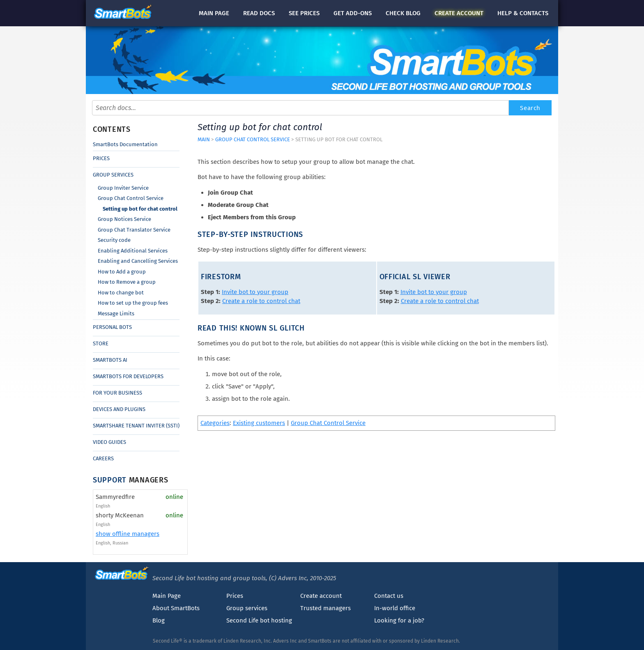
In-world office (395, 608)
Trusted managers (325, 608)
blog (403, 13)
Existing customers (259, 423)
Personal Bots (112, 327)
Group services (247, 608)
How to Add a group (122, 272)
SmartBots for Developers (128, 376)
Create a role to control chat (261, 301)
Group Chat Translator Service (134, 230)
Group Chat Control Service (131, 198)
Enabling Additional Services (133, 251)
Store (101, 343)
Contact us (389, 596)
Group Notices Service (124, 219)
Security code (114, 240)
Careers (103, 458)
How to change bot (121, 293)
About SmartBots (176, 608)
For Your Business (117, 393)
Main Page (167, 596)
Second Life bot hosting (259, 620)
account (459, 13)
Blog (159, 620)
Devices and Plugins (119, 409)
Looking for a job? (399, 620)
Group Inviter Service (123, 188)
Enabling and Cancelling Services (138, 261)
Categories (215, 423)
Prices (101, 158)
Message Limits (116, 314)
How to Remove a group (127, 282)
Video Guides (109, 442)
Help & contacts (523, 13)
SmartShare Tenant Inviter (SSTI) (136, 426)
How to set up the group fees (133, 303)
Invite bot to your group (255, 292)
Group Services (113, 175)
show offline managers (128, 534)
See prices (304, 13)
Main (214, 13)
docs (259, 13)
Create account (321, 596)
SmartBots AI (110, 360)
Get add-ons (353, 13)
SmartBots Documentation (125, 144)
